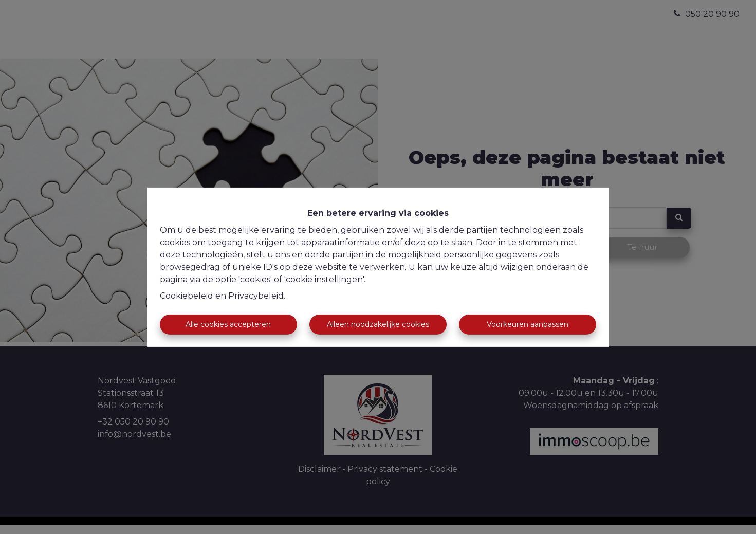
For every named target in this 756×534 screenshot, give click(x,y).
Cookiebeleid (187, 296)
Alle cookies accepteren (228, 324)
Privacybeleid (256, 296)
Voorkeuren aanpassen (528, 324)
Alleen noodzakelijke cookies (378, 324)
